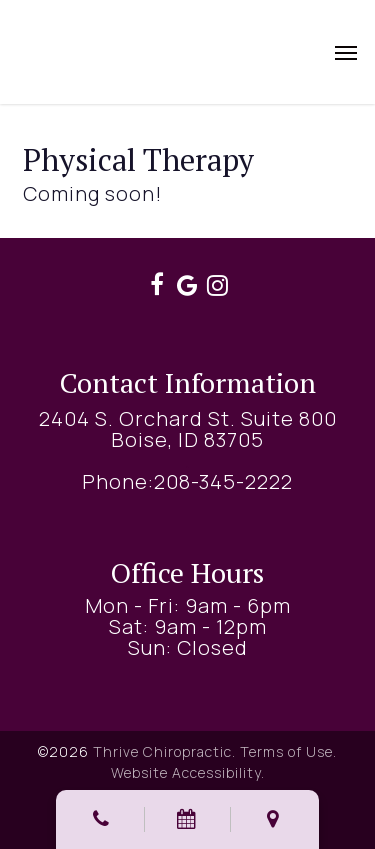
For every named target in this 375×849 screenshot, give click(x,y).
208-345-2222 (223, 481)
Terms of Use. (288, 751)
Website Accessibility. (188, 772)
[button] (346, 52)
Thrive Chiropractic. (164, 751)
